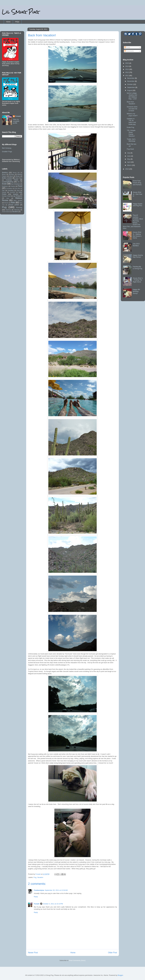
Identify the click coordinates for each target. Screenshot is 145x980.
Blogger (120, 975)
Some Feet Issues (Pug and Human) (137, 183)
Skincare (17, 210)
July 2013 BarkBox (136, 245)
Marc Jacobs (18, 200)
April (129, 162)
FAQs (17, 22)
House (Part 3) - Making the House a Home (137, 235)
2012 (127, 72)
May (129, 159)
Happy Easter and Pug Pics (138, 205)
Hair (3, 190)
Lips (8, 198)
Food (20, 186)
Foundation (9, 188)
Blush (11, 176)
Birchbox (12, 174)
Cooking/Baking (8, 182)
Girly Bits (17, 188)
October (130, 84)
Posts (127, 47)
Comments (129, 51)
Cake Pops (19, 178)
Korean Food (6, 196)
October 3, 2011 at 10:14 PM (53, 904)
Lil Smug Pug (20, 12)
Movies (6, 203)
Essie (4, 184)
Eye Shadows (16, 184)
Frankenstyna (39, 890)
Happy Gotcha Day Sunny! (138, 256)
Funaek (38, 874)
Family (13, 186)
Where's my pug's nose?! (132, 115)
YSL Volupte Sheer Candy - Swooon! (131, 133)
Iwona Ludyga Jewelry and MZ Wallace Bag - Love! (132, 96)
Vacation (40, 877)
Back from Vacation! (131, 103)
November (131, 81)
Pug (35, 877)
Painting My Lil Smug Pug (137, 268)
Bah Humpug (7, 148)
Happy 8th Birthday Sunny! (136, 291)
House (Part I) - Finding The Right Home (138, 280)
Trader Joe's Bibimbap (131, 140)
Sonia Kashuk (6, 212)
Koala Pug (130, 127)
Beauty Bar (16, 173)
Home (8, 22)
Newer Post (33, 953)
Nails (13, 203)
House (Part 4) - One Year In (137, 194)
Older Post (112, 953)
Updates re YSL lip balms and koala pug (131, 121)
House (4, 192)
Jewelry (16, 194)
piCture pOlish (14, 205)
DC (19, 182)
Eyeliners (5, 186)
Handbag (11, 190)
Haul (18, 190)
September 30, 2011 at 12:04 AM (56, 890)
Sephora (8, 210)
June (129, 156)
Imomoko (13, 192)
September (131, 87)
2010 (127, 169)
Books (18, 176)
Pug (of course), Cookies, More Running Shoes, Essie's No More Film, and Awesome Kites (133, 222)
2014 (127, 66)
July (129, 153)
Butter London (7, 178)
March (130, 165)
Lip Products (18, 196)
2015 (127, 63)
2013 (127, 69)
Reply (36, 897)
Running (19, 207)
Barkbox (5, 172)
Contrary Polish (12, 180)
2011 (127, 76)
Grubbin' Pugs (7, 152)
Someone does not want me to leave (132, 109)
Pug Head (130, 149)
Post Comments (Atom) (77, 960)
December (131, 78)
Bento (4, 174)
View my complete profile (16, 121)
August (130, 90)
